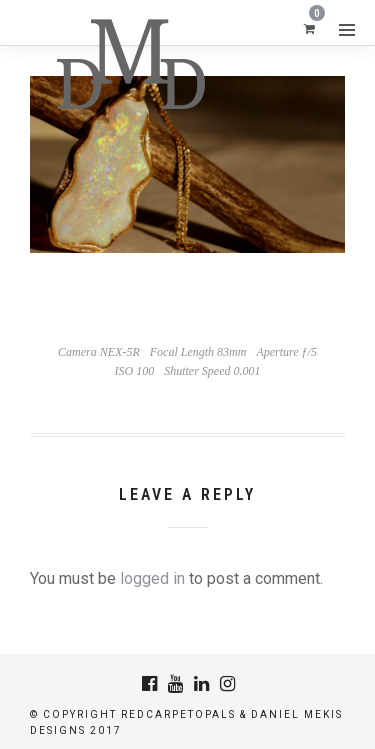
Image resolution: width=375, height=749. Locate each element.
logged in (152, 578)
